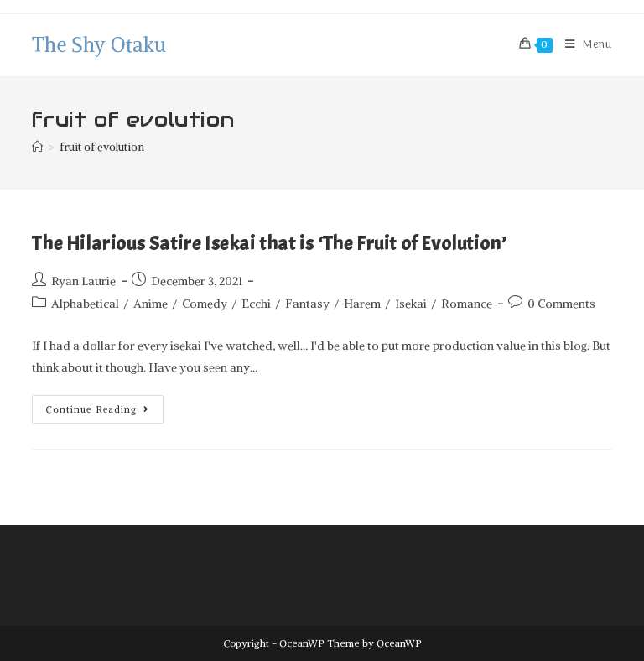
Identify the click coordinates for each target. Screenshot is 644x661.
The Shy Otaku (99, 44)
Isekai (411, 304)
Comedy (205, 304)
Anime (151, 304)
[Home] (37, 147)
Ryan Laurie (83, 281)
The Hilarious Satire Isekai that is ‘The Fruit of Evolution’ (269, 243)
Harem (362, 304)
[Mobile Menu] (582, 45)
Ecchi (256, 304)
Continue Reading (105, 405)
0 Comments (561, 304)
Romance (467, 304)
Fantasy (307, 304)
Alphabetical (85, 304)
